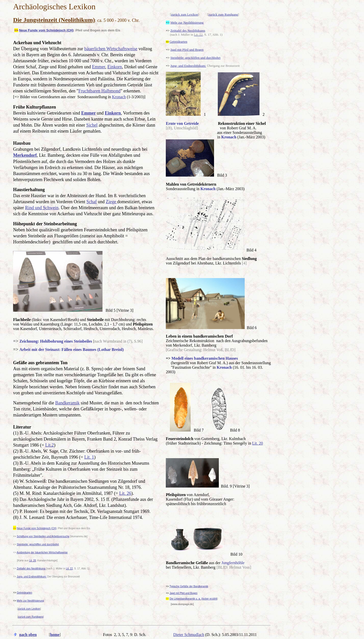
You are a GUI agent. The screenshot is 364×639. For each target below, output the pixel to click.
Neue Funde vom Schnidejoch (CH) (46, 30)
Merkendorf (25, 155)
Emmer (98, 67)
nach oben (28, 635)
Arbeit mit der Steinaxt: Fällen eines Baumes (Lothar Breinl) (71, 350)
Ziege (111, 202)
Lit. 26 (125, 493)
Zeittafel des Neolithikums (188, 31)
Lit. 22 (69, 569)
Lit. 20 (258, 443)
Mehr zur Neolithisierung (187, 22)
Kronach (119, 97)
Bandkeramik (67, 403)
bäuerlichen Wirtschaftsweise (111, 49)
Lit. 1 (89, 457)
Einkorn (115, 67)
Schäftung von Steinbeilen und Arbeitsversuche (43, 536)
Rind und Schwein (42, 208)
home (55, 635)
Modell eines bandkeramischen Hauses (204, 358)
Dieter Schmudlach (189, 635)
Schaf (92, 202)
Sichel (92, 125)
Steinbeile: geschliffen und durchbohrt (38, 544)
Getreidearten (24, 593)
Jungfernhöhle (233, 563)
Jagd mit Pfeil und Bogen (187, 50)
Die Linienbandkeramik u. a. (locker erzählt (193, 599)
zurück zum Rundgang (223, 14)
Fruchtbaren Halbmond (99, 91)
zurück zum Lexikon (185, 14)
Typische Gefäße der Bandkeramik (189, 586)
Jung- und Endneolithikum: (32, 577)
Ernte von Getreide (182, 123)
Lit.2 (50, 445)
